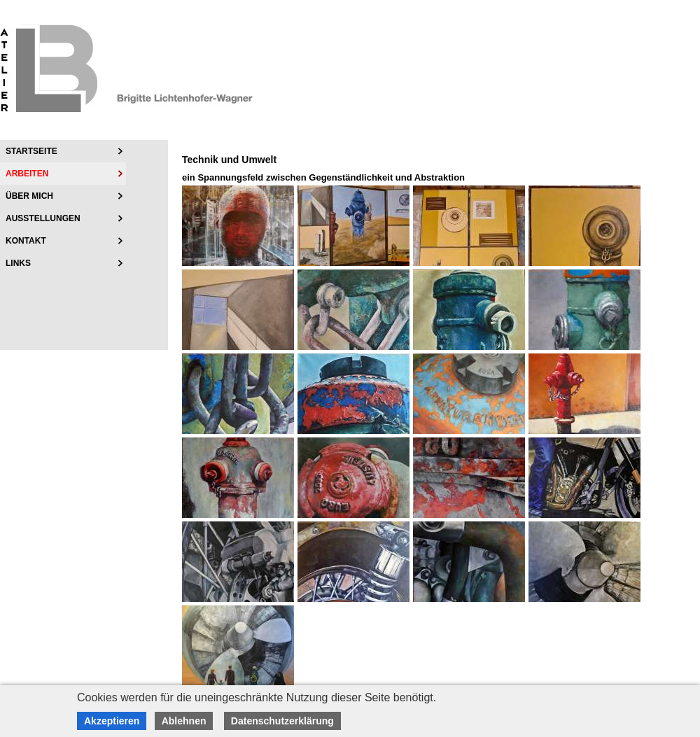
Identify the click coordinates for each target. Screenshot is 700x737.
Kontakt (26, 241)
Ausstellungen (43, 218)
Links (18, 263)
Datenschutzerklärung (282, 721)
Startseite (31, 151)
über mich (29, 196)
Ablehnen (184, 721)
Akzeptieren (112, 721)
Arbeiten (27, 174)
